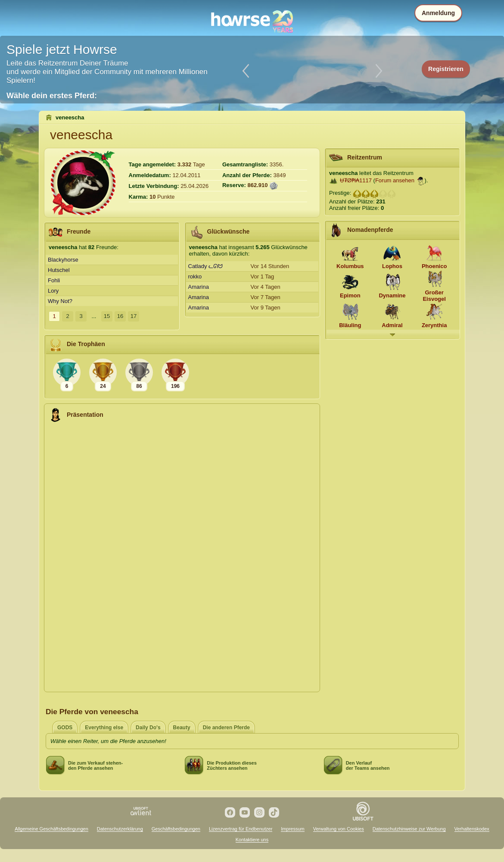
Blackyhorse (63, 260)
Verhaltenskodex (472, 829)
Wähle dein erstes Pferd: (52, 96)
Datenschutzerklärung (120, 829)
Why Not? (60, 301)
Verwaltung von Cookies (339, 829)
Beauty (182, 728)
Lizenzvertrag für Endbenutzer (241, 829)
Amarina (199, 287)
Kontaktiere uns (252, 840)
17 (134, 316)
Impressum (292, 829)
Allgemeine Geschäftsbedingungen (51, 829)
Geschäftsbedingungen (176, 829)
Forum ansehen (395, 180)
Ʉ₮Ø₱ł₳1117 (356, 180)
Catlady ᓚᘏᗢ (206, 266)
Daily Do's (148, 728)
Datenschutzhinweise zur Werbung (409, 829)
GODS (65, 728)
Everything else (104, 728)
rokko (195, 276)
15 (107, 316)
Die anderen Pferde (226, 728)
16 (120, 316)
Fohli (54, 280)
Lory (53, 291)
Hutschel (59, 270)
